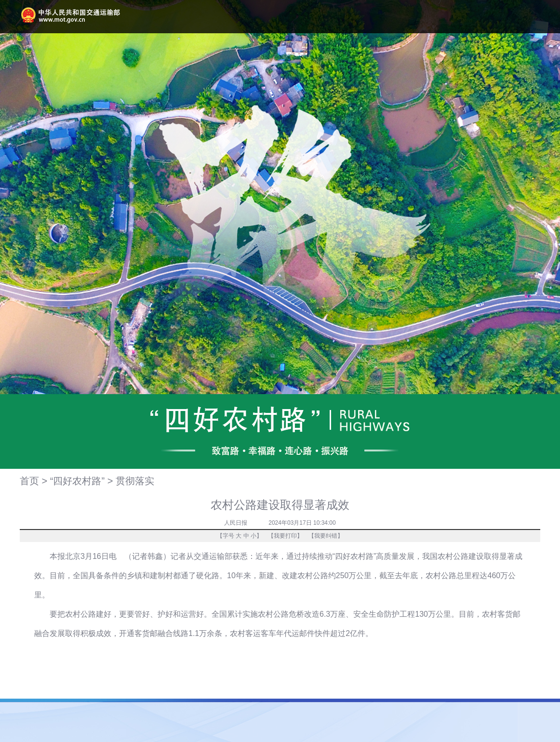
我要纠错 (326, 536)
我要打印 (285, 536)
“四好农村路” (77, 481)
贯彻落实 (135, 481)
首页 (29, 481)
